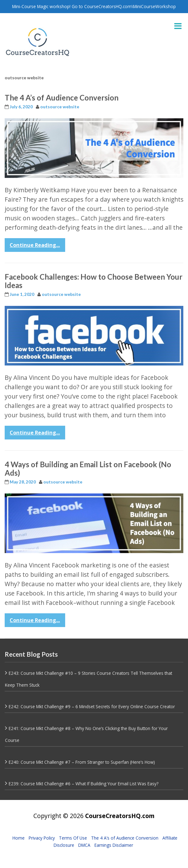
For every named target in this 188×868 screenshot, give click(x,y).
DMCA (84, 845)
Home (19, 838)
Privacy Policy (42, 838)
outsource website (60, 107)
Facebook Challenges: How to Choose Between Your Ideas (94, 281)
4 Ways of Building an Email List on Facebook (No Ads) (88, 468)
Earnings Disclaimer (114, 845)
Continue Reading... (35, 245)
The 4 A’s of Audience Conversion (62, 98)
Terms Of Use (73, 838)
